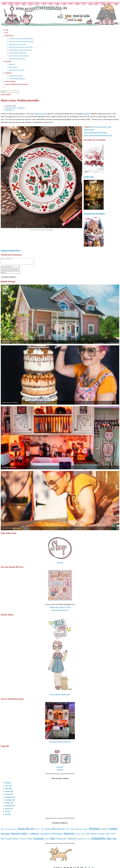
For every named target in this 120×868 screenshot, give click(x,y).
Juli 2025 (8, 812)
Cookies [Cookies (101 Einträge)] (113, 830)
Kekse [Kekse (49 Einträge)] (88, 835)
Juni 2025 (8, 815)
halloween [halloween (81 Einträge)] (69, 834)
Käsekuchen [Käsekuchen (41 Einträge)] (101, 835)
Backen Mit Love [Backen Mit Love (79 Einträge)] (26, 830)
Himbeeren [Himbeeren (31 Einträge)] (77, 835)
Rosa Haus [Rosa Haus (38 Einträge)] (23, 840)
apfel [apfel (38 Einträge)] (2, 830)
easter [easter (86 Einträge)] (24, 834)
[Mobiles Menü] (6, 94)
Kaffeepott (86, 114)
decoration (103, 127)
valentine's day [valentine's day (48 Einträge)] (61, 840)
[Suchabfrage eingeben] (10, 92)
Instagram (60, 768)
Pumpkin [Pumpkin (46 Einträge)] (9, 840)
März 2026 (8, 790)
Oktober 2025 (9, 804)
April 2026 (8, 787)
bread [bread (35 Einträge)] (42, 830)
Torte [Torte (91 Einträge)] (52, 839)
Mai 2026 (8, 784)
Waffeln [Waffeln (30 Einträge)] (88, 840)
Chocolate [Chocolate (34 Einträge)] (85, 830)
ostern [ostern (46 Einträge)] (113, 835)
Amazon (62, 608)
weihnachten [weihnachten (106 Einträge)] (98, 839)
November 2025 (10, 801)
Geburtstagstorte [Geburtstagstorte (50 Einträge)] (57, 835)
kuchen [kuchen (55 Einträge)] (94, 835)
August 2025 (9, 810)
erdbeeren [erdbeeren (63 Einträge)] (34, 835)
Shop (14, 108)
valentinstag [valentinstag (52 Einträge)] (72, 840)
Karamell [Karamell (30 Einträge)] (83, 835)
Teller (109, 127)
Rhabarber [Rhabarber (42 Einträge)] (16, 840)
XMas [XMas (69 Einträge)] (109, 840)
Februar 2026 (9, 792)
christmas (96, 127)
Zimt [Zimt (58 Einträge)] (114, 840)
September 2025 (10, 807)
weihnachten (21, 108)
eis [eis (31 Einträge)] (29, 835)
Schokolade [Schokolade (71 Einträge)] (38, 840)
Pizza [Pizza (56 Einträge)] (3, 840)
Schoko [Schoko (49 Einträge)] (30, 840)
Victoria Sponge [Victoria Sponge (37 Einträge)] (81, 840)
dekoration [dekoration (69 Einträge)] (16, 835)
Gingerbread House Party (11, 251)
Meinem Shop (54, 608)
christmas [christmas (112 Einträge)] (94, 830)
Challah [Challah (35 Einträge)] (72, 830)
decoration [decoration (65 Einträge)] (5, 835)
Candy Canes (89, 177)
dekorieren (8, 108)
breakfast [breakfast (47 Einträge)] (48, 830)
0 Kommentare (9, 110)
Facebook (60, 771)
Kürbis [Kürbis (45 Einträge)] (108, 835)
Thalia (68, 608)
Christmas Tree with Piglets (94, 214)
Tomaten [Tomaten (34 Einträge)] (47, 840)
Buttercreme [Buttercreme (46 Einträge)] (61, 830)
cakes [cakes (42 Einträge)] (67, 830)
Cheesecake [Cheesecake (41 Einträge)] (78, 830)
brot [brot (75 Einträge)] (54, 830)
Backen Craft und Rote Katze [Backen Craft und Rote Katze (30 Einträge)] (11, 830)
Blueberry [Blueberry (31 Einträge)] (38, 830)
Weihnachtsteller (39, 114)
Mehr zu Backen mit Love (60, 611)
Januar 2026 (9, 795)
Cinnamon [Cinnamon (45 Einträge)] (104, 830)
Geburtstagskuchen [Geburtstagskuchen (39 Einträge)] (45, 835)
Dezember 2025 (10, 798)
